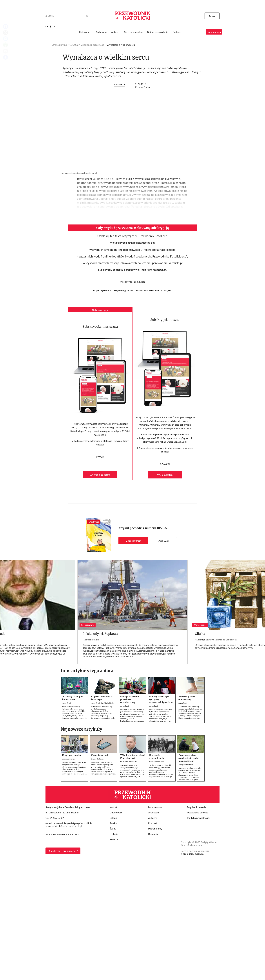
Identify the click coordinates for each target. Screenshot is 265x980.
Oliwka (200, 634)
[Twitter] (55, 26)
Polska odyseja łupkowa (100, 634)
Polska (113, 823)
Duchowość (116, 812)
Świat (113, 828)
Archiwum (164, 541)
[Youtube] (47, 26)
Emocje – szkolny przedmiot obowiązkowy (130, 699)
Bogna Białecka (97, 759)
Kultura (114, 839)
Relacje (113, 818)
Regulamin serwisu (197, 807)
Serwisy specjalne (133, 32)
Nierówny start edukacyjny (187, 698)
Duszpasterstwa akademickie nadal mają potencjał (188, 758)
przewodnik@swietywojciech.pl (71, 823)
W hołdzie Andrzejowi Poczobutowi (132, 756)
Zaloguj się (139, 282)
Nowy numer (155, 807)
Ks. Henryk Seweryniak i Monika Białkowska (216, 640)
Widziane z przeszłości (93, 45)
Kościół (114, 807)
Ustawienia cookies (198, 812)
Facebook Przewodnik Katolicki (63, 834)
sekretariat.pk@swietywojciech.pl (64, 826)
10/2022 (162, 528)
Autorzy (115, 32)
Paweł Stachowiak (156, 762)
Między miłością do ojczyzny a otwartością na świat (161, 699)
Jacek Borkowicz (69, 759)
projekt (193, 854)
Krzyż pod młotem (72, 755)
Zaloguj (212, 16)
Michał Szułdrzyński (128, 762)
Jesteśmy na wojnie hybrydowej (73, 698)
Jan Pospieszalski (91, 640)
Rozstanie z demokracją (157, 756)
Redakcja (153, 834)
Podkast (177, 32)
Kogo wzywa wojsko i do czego (102, 698)
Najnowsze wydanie (158, 32)
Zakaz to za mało (100, 755)
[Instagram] (59, 26)
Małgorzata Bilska (186, 765)
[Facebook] (51, 26)
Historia (114, 834)
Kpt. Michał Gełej (107, 703)
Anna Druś (120, 84)
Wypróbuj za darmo (100, 475)
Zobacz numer (133, 541)
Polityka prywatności (198, 818)
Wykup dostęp (165, 475)
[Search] (46, 16)
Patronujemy (155, 828)
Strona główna (59, 45)
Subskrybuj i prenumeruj (62, 851)
